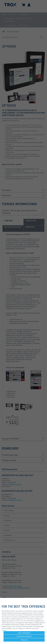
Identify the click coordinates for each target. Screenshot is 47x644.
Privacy (4, 630)
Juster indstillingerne (24, 633)
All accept (24, 640)
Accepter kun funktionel (24, 636)
